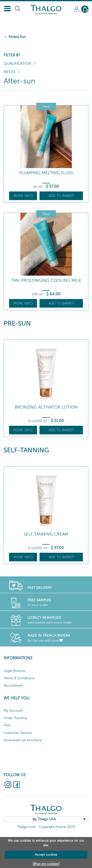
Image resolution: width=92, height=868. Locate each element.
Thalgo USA (47, 819)
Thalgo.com (26, 827)
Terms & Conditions (19, 678)
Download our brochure (23, 740)
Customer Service (18, 733)
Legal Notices (14, 671)
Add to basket (61, 196)
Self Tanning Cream (46, 534)
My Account (13, 711)
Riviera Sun (17, 37)
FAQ (7, 725)
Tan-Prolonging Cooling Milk (46, 280)
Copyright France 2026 (57, 827)
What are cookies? (46, 864)
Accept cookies (46, 855)
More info (23, 196)
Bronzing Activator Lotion (46, 407)
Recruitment (13, 686)
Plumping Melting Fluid (46, 173)
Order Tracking (15, 718)
